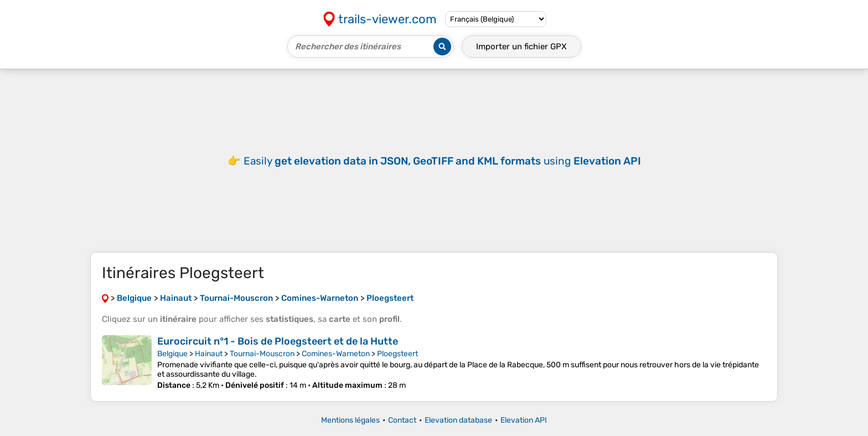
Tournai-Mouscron (262, 354)
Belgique (172, 354)
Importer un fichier (521, 47)
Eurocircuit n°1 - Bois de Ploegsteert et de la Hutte (278, 341)
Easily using (442, 161)
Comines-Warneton (336, 354)
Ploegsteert (397, 354)
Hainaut (209, 354)
